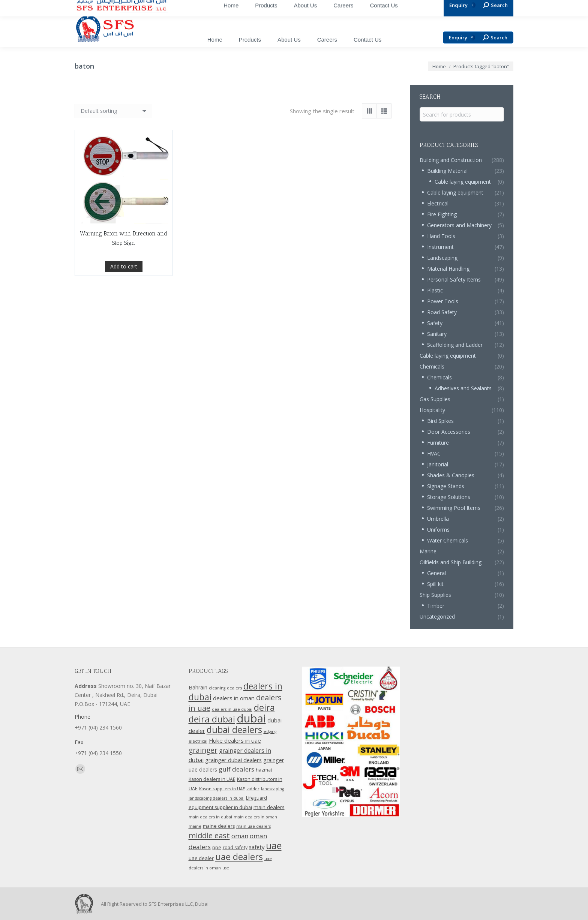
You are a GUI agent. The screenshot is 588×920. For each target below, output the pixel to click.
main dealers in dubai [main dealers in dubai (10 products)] (210, 817)
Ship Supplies (435, 595)
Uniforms (438, 530)
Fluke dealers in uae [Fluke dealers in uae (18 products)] (235, 740)
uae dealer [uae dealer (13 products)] (201, 858)
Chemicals (432, 366)
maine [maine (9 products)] (195, 826)
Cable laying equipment (463, 182)
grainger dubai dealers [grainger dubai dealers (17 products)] (233, 760)
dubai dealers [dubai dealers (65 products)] (234, 730)
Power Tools (443, 301)
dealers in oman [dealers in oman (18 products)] (234, 698)
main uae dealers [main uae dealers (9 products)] (253, 826)
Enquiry (462, 38)
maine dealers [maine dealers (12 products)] (219, 826)
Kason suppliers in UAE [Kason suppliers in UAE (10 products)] (222, 789)
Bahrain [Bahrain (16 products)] (198, 687)
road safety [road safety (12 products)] (235, 847)
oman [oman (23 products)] (240, 836)
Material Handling (448, 269)
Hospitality (432, 410)
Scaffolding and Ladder (455, 345)
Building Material (447, 171)
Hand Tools (441, 236)
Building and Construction (451, 160)
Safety (435, 323)
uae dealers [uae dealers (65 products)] (239, 857)
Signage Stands (446, 486)
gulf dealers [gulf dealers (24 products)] (236, 769)
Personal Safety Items (454, 279)
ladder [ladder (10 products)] (253, 789)
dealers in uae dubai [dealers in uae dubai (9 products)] (232, 709)
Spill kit (435, 584)
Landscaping (442, 258)
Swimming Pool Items (454, 508)
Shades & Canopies (451, 475)
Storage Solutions (449, 497)
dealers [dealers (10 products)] (234, 688)
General (436, 573)
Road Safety (442, 312)
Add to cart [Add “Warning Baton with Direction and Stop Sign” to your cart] (124, 266)
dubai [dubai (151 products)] (251, 718)
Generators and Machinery (459, 225)
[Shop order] (113, 111)
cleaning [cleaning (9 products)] (217, 688)
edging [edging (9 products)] (270, 731)
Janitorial (438, 464)
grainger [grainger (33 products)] (203, 750)
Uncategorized (437, 617)
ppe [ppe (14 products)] (217, 847)
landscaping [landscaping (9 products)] (272, 789)
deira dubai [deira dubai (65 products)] (212, 719)
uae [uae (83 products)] (274, 845)
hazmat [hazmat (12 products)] (264, 770)
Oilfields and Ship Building (451, 562)
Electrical (438, 203)
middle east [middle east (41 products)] (209, 835)
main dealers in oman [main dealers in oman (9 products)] (255, 817)
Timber (436, 606)
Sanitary (437, 334)
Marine (428, 551)
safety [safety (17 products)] (257, 847)
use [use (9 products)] (226, 868)
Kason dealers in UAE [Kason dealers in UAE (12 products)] (212, 779)
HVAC (434, 453)
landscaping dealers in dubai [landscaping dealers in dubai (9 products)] (217, 798)
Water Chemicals (448, 540)
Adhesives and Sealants (463, 388)
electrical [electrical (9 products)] (198, 741)
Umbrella (438, 519)
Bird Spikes (440, 421)
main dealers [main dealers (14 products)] (269, 807)
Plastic (435, 290)
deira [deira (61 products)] (264, 707)
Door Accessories (449, 432)
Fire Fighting (442, 214)
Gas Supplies (435, 399)
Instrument (440, 247)
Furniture (438, 443)
